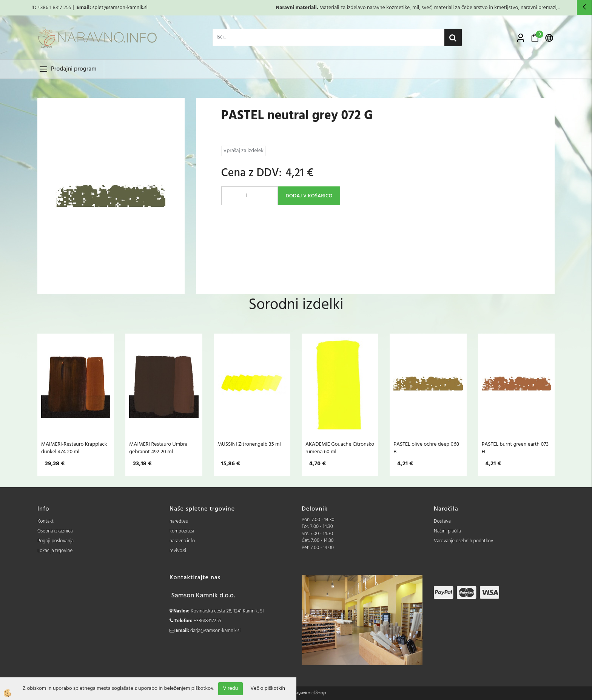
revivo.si (178, 551)
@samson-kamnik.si (126, 8)
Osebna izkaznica (55, 531)
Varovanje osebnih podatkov (463, 541)
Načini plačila (447, 531)
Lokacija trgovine (55, 551)
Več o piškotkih (268, 689)
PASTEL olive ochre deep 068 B (426, 448)
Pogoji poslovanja (55, 541)
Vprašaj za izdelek (244, 151)
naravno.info (182, 541)
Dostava (442, 521)
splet (98, 8)
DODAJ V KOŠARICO (309, 196)
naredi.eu (179, 521)
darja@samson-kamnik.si (215, 631)
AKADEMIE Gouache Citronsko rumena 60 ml (340, 448)
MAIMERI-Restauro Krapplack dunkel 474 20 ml (74, 448)
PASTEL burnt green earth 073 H (515, 448)
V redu (231, 688)
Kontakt (45, 521)
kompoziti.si (182, 531)
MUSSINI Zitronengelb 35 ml (249, 444)
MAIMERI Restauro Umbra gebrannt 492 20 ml (158, 448)
